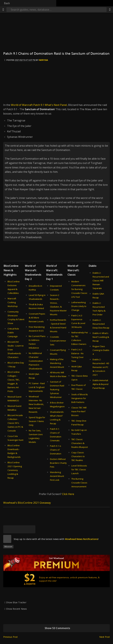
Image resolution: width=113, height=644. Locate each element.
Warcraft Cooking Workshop (13, 302)
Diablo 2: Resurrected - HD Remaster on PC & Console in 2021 (101, 367)
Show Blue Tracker (16, 602)
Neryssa (43, 60)
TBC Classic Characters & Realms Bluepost (80, 443)
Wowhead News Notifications (81, 539)
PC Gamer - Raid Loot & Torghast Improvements (37, 387)
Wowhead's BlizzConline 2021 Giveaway (27, 503)
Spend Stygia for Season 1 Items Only (37, 421)
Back (7, 3)
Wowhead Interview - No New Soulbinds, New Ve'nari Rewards (36, 404)
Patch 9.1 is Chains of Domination (56, 450)
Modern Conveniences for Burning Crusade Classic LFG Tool (79, 289)
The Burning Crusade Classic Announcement (79, 483)
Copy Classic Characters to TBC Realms (78, 456)
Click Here (68, 494)
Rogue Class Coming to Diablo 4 (101, 350)
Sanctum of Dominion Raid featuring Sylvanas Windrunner (57, 389)
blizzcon (8, 547)
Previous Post (10, 637)
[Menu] (3, 10)
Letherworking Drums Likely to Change (79, 306)
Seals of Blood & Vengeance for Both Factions (79, 398)
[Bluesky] (7, 529)
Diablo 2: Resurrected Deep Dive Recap (101, 324)
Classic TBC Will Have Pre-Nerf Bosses (79, 411)
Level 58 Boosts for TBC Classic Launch (79, 469)
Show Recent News (16, 609)
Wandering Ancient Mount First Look (57, 476)
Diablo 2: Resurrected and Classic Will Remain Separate (101, 281)
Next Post (105, 637)
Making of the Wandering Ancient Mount (57, 363)
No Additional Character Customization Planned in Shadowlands (36, 361)
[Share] (110, 10)
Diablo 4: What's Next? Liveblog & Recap (101, 337)
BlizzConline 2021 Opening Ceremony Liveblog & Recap (15, 470)
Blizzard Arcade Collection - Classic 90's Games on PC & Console (15, 423)
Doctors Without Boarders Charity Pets (58, 463)
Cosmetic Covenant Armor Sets (58, 341)
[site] (7, 539)
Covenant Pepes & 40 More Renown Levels (37, 318)
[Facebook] (15, 529)
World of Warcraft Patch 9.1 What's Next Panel (39, 105)
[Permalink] (31, 529)
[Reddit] (23, 529)
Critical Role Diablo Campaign (13, 333)
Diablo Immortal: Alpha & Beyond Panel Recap (100, 384)
